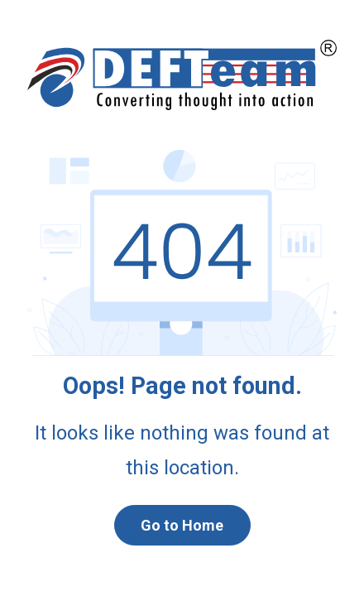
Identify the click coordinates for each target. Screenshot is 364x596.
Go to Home (182, 525)
